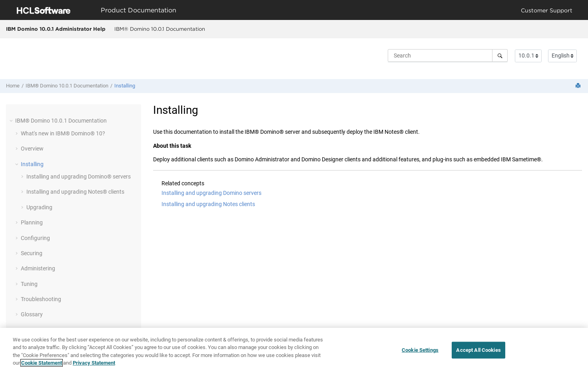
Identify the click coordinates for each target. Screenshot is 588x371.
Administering (38, 268)
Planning (32, 222)
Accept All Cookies (478, 350)
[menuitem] (159, 29)
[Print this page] (579, 86)
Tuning (29, 284)
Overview (32, 149)
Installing (125, 86)
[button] (12, 121)
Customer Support (547, 10)
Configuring (35, 238)
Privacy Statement (94, 363)
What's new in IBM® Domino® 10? (63, 133)
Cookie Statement (42, 363)
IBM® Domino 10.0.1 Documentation (160, 29)
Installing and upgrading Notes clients (208, 204)
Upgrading (39, 207)
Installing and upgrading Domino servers (211, 193)
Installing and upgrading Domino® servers (79, 177)
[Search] (500, 56)
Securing (32, 253)
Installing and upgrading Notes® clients (75, 192)
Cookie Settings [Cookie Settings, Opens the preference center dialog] (420, 350)
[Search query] (448, 56)
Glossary (32, 314)
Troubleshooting (41, 299)
